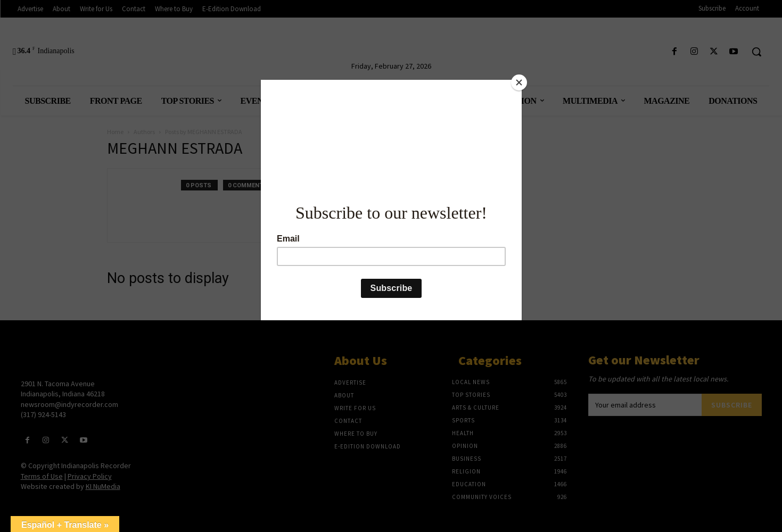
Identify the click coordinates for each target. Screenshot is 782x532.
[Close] (519, 82)
